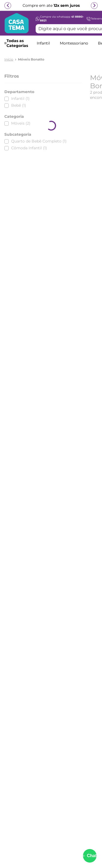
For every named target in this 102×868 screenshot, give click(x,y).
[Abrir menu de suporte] (90, 856)
